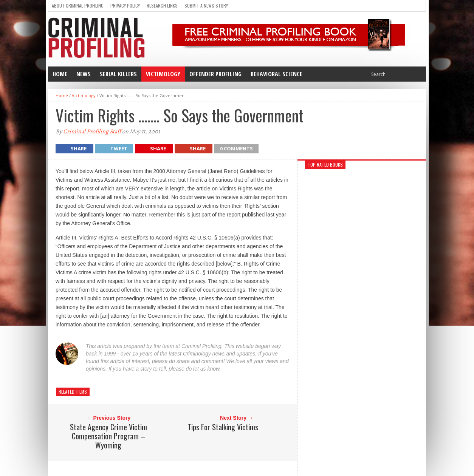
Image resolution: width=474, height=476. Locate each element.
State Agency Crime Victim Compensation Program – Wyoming (108, 436)
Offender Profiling (215, 74)
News (84, 74)
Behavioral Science (276, 74)
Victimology (163, 74)
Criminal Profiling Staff (92, 131)
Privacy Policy (125, 5)
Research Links (162, 5)
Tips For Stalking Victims (223, 427)
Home (60, 74)
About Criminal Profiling (78, 5)
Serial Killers (118, 74)
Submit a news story (206, 5)
